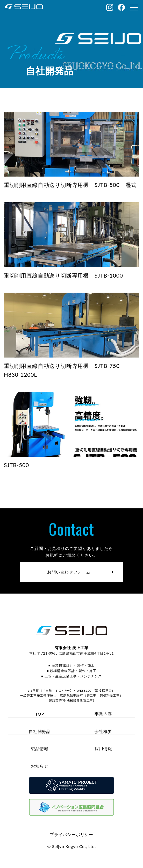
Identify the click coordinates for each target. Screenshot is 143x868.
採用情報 (103, 748)
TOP (40, 714)
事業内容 (103, 714)
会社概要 (103, 731)
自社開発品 (40, 731)
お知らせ (40, 766)
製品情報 (40, 748)
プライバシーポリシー (71, 834)
